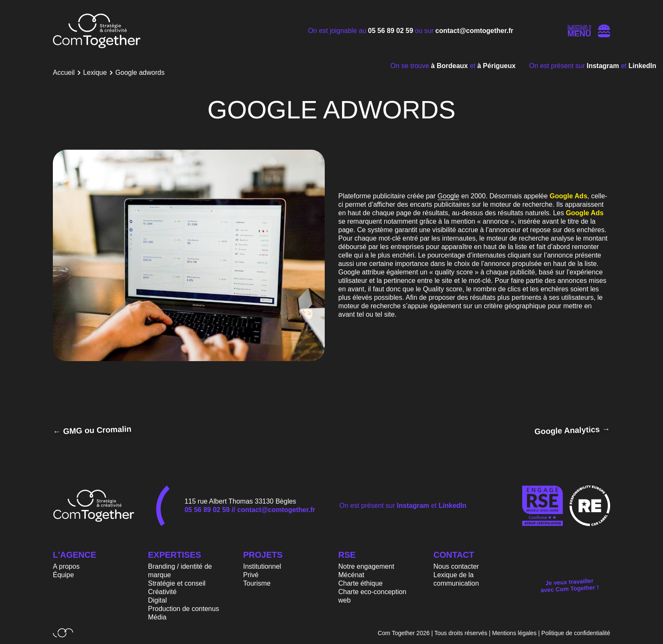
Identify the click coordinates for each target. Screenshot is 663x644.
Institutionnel (262, 566)
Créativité (162, 592)
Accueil (64, 73)
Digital (157, 600)
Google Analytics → (572, 430)
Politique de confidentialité (576, 633)
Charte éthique (360, 583)
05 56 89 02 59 (390, 31)
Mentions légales (514, 633)
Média (157, 617)
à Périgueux (497, 66)
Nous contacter (456, 566)
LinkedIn (642, 66)
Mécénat (351, 575)
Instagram (604, 66)
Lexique (95, 73)
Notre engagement (366, 566)
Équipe (63, 575)
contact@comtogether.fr (475, 31)
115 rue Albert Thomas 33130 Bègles (240, 501)
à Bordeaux (450, 66)
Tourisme (257, 583)
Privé (251, 575)
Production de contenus (184, 609)
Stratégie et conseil (177, 583)
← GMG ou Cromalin (92, 430)
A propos (66, 566)
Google (449, 196)
